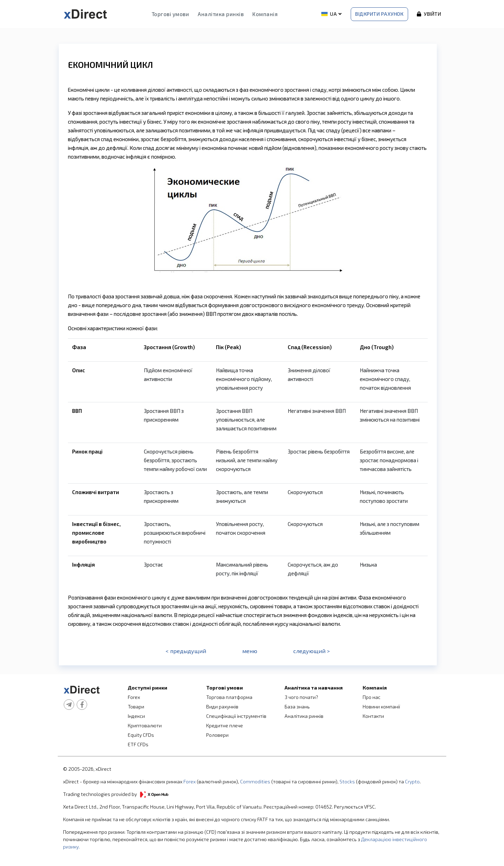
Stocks (347, 781)
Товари (136, 706)
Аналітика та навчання (314, 688)
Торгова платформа (229, 697)
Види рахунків (222, 706)
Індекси (136, 716)
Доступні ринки (148, 688)
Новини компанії (381, 706)
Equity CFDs (141, 735)
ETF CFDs (138, 744)
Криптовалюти (145, 725)
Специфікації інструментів (236, 716)
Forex (134, 697)
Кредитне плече (225, 725)
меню (250, 651)
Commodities (255, 781)
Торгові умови (170, 14)
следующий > (311, 651)
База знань (297, 706)
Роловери (217, 735)
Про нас (372, 697)
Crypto (412, 781)
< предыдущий (186, 651)
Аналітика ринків (221, 14)
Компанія (265, 14)
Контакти (373, 716)
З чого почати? (301, 697)
